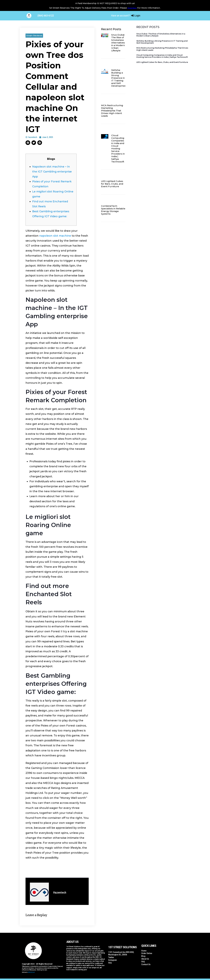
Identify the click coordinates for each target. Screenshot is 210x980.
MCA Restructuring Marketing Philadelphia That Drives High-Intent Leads (112, 111)
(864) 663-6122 (46, 16)
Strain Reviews (34, 35)
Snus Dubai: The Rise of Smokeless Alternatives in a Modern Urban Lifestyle (118, 43)
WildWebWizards (31, 972)
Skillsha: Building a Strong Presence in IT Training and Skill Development (119, 78)
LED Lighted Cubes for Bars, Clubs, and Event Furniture (112, 184)
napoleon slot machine (55, 236)
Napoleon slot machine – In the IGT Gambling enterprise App (52, 171)
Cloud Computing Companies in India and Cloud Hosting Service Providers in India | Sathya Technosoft (118, 148)
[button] (28, 143)
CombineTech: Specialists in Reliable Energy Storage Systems (113, 210)
